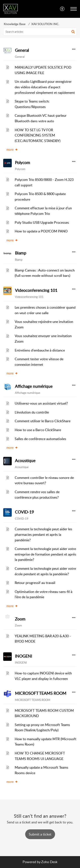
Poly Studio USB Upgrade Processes (42, 222)
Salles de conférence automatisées (40, 439)
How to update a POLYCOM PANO (41, 231)
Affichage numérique (34, 386)
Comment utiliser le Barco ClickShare (43, 421)
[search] (40, 32)
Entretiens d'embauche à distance (40, 350)
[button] (62, 9)
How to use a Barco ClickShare (38, 430)
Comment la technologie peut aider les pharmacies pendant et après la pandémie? (43, 534)
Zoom (20, 619)
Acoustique (25, 461)
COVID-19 (24, 512)
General (22, 50)
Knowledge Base (15, 24)
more (12, 149)
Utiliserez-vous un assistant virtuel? (41, 403)
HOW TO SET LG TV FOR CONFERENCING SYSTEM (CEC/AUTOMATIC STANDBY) (38, 135)
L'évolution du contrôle (32, 412)
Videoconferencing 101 (36, 290)
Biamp (21, 253)
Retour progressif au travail (35, 583)
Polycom (23, 163)
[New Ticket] (40, 834)
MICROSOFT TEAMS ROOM (41, 693)
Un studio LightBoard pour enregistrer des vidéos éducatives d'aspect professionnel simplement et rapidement (45, 87)
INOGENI (23, 656)
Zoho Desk (49, 862)
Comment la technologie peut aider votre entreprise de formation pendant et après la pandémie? (45, 554)
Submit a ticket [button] (40, 834)
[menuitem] (62, 9)
